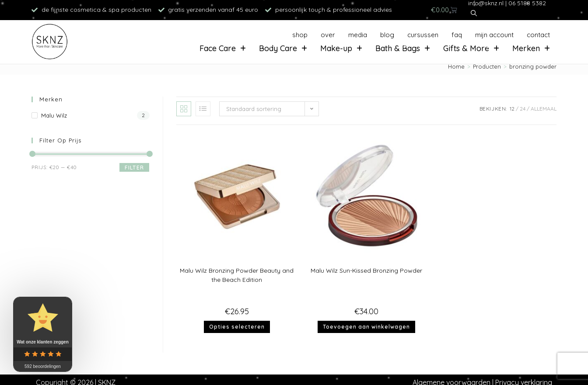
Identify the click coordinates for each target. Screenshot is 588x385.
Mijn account (494, 35)
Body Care (283, 48)
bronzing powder (533, 66)
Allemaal (544, 109)
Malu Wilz (54, 115)
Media (358, 35)
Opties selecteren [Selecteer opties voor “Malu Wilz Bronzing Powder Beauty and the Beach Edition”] (237, 327)
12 (512, 109)
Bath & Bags (403, 48)
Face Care (223, 48)
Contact (538, 35)
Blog (387, 35)
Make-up (341, 48)
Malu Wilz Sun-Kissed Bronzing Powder (366, 271)
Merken (531, 48)
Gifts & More (471, 48)
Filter (134, 168)
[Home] (456, 66)
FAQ (457, 35)
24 (523, 109)
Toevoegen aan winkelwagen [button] (366, 327)
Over (328, 35)
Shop (300, 35)
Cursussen (423, 35)
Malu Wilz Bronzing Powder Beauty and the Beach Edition (237, 275)
